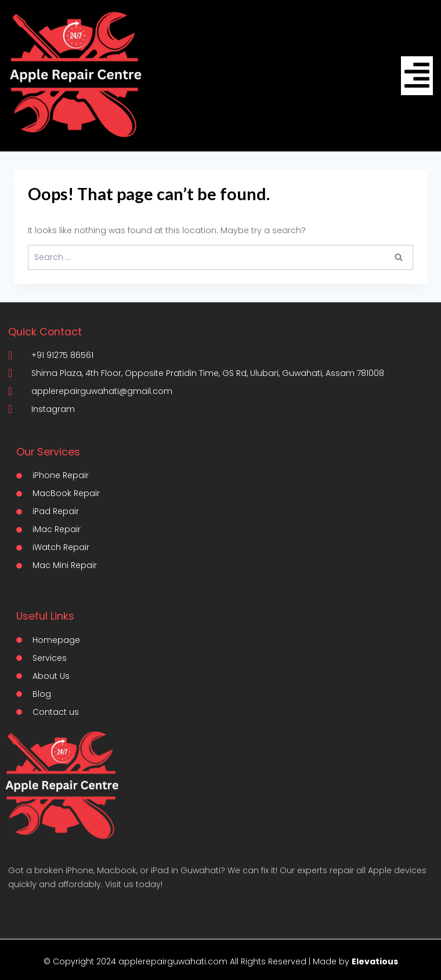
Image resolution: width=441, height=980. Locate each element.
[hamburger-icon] (417, 76)
